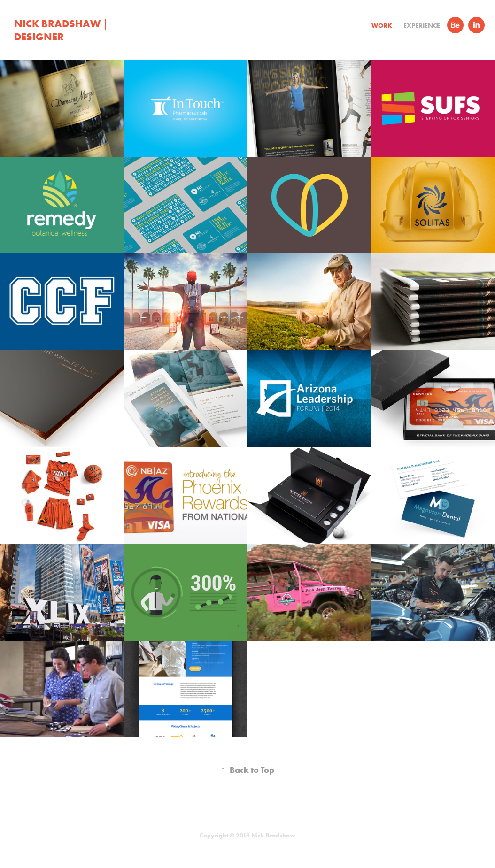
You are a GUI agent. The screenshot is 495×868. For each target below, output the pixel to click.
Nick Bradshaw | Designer (62, 30)
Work (382, 25)
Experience (422, 25)
